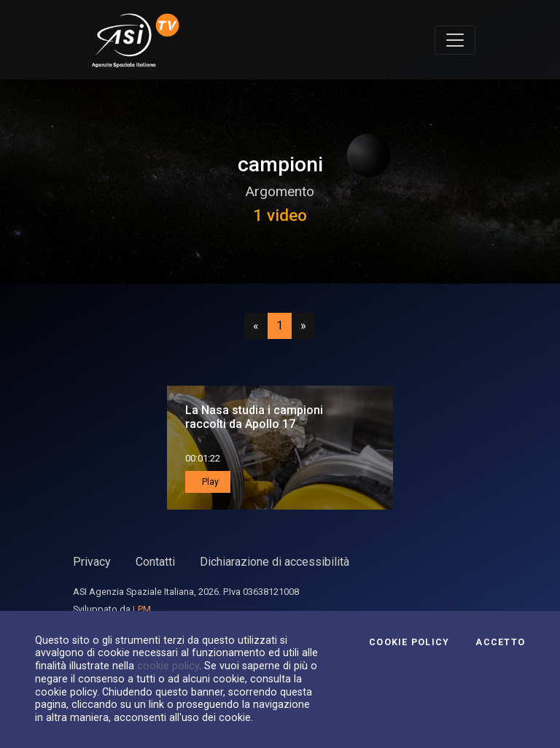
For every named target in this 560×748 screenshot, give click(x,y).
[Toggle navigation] (455, 40)
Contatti (155, 562)
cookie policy (168, 666)
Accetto (500, 642)
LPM (142, 609)
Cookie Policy (409, 642)
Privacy (92, 562)
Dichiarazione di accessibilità (275, 562)
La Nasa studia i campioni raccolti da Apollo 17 (254, 417)
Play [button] (209, 482)
